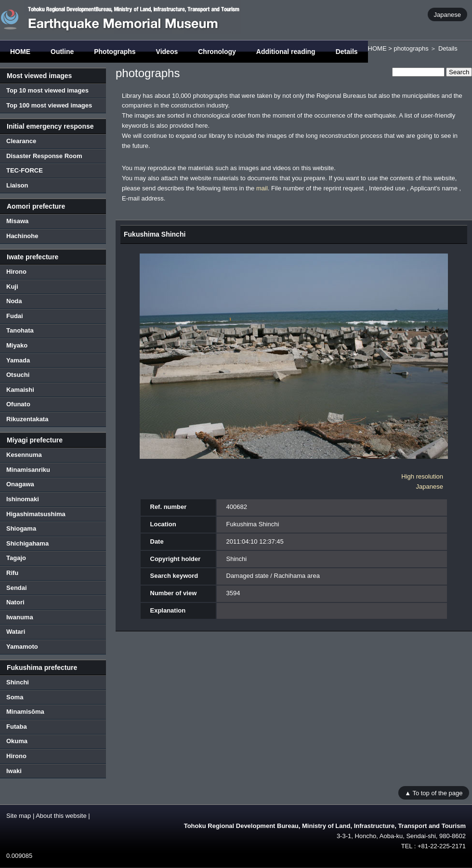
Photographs (115, 52)
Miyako (17, 345)
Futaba (17, 727)
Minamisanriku (28, 470)
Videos (167, 52)
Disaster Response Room (44, 156)
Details (347, 52)
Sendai (17, 588)
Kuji (12, 287)
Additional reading (286, 52)
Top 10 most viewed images (47, 90)
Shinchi (18, 682)
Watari (16, 632)
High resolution (422, 476)
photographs (411, 48)
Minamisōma (25, 712)
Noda (14, 301)
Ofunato (18, 404)
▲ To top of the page (433, 793)
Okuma (17, 741)
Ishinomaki (23, 499)
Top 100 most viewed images (49, 105)
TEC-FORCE (25, 170)
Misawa (17, 221)
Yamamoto (22, 647)
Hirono (16, 272)
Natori (15, 602)
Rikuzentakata (27, 419)
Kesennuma (24, 455)
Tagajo (16, 558)
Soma (15, 697)
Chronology (217, 52)
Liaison (17, 185)
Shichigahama (27, 543)
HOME (20, 52)
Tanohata (20, 330)
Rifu (12, 573)
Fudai (15, 316)
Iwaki (14, 771)
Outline (62, 52)
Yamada (18, 360)
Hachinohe (22, 236)
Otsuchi (18, 375)
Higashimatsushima (36, 514)
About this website (61, 816)
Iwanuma (20, 617)
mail (262, 188)
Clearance (21, 141)
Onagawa (20, 484)
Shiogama (21, 528)
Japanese (447, 14)
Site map (19, 816)
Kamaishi (20, 390)
